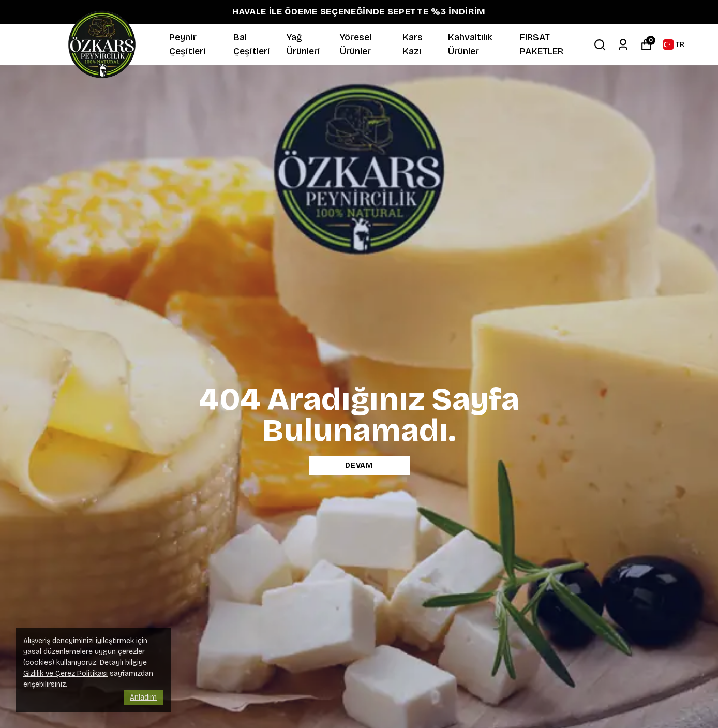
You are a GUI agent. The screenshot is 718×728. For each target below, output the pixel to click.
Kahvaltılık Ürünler (470, 44)
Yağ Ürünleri (303, 44)
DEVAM (359, 465)
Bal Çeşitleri (252, 44)
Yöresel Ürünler (356, 44)
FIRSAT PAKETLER (542, 44)
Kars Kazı (413, 44)
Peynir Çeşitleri (188, 44)
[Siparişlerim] (623, 45)
